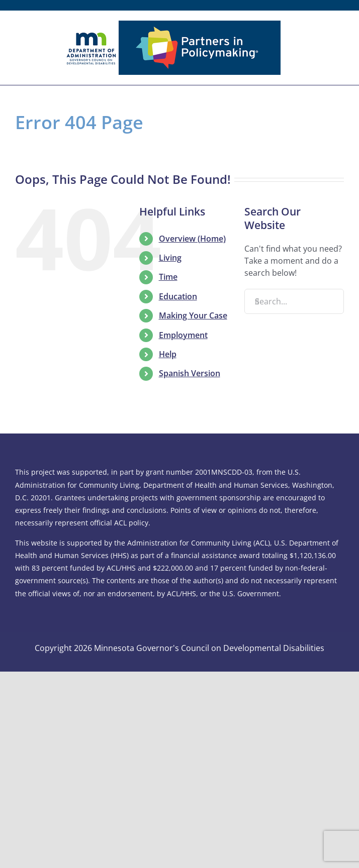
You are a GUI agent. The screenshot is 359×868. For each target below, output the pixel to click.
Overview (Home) (192, 239)
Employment (183, 335)
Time (168, 277)
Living (170, 258)
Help (168, 354)
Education (178, 296)
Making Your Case (193, 315)
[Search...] (294, 301)
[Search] (257, 301)
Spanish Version (190, 373)
